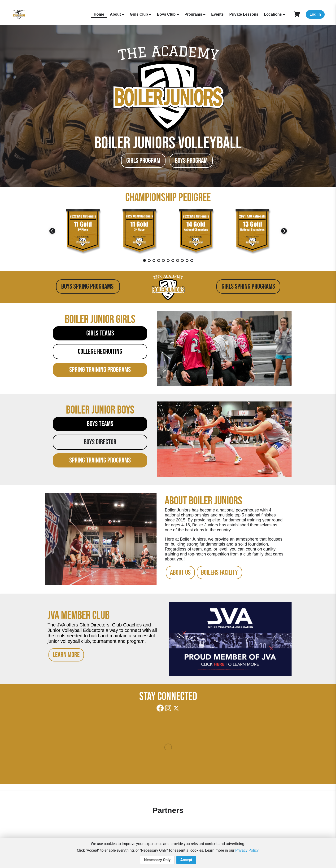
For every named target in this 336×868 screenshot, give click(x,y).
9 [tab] (182, 260)
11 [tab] (192, 260)
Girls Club (139, 14)
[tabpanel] (83, 231)
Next (284, 231)
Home (99, 14)
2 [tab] (149, 260)
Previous (52, 231)
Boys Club (166, 14)
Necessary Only (157, 860)
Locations (273, 14)
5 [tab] (163, 260)
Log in (315, 14)
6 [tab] (168, 260)
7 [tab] (173, 260)
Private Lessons (244, 14)
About (115, 14)
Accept (186, 860)
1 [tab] (144, 260)
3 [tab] (154, 260)
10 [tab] (187, 260)
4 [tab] (159, 260)
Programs (194, 14)
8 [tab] (178, 260)
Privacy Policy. (247, 850)
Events (217, 14)
